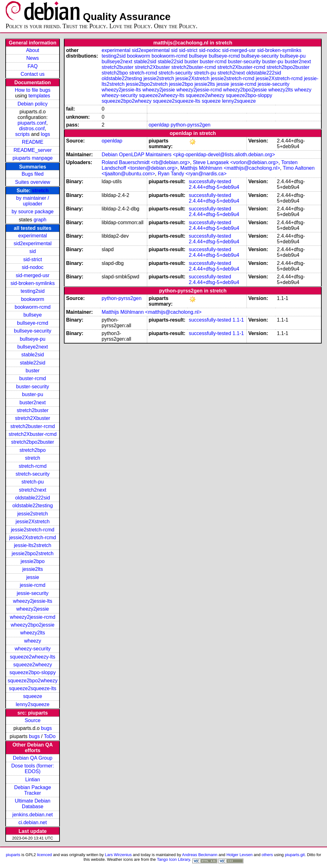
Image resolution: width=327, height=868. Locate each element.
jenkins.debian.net (33, 815)
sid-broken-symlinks (32, 283)
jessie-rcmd (33, 585)
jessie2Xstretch (33, 522)
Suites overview (33, 182)
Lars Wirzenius (118, 855)
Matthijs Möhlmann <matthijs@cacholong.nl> (230, 168)
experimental (33, 236)
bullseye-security (33, 331)
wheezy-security (33, 649)
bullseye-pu (33, 339)
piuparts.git (295, 855)
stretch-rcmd (33, 466)
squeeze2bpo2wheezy (32, 681)
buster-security (33, 387)
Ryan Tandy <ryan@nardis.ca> (192, 174)
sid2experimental (33, 243)
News (33, 58)
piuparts (13, 855)
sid (33, 251)
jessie (33, 577)
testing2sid (33, 291)
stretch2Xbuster (33, 418)
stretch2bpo (33, 450)
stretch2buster (32, 410)
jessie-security (32, 593)
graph (40, 220)
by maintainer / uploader (33, 201)
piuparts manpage (33, 158)
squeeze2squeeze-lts (32, 688)
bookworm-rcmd (33, 307)
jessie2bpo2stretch (32, 553)
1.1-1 (238, 320)
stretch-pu (33, 482)
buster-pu (33, 394)
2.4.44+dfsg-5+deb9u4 (214, 187)
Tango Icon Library (174, 859)
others (267, 855)
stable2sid (33, 355)
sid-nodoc (32, 267)
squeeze (33, 696)
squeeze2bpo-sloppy (33, 672)
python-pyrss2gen (191, 125)
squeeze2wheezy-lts (33, 657)
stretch (40, 191)
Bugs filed (33, 174)
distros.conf (32, 129)
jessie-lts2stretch (33, 545)
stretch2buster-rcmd (33, 426)
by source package (33, 212)
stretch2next (33, 490)
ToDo (50, 736)
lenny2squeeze (33, 704)
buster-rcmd (32, 378)
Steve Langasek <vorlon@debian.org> (236, 162)
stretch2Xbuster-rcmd (33, 434)
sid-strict (33, 259)
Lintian (33, 780)
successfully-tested (210, 181)
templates (39, 96)
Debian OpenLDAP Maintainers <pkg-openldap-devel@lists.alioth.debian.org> (188, 155)
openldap (159, 125)
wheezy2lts (33, 633)
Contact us (33, 74)
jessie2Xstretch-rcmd (32, 537)
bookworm (33, 299)
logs (45, 134)
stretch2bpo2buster (33, 442)
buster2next (33, 403)
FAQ (33, 66)
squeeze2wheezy (33, 665)
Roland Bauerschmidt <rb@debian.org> (146, 162)
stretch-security (33, 474)
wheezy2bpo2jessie (33, 625)
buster (33, 371)
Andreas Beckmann (200, 855)
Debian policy (33, 104)
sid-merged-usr (33, 275)
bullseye (33, 315)
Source (33, 720)
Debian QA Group (33, 758)
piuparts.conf (32, 123)
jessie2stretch (33, 514)
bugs (47, 728)
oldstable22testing (33, 506)
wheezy (33, 641)
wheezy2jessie (33, 609)
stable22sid (33, 363)
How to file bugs (33, 90)
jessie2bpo (33, 561)
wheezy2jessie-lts (32, 601)
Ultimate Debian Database (33, 804)
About (33, 50)
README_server (33, 150)
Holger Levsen (240, 855)
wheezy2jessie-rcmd (33, 617)
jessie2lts (33, 569)
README (33, 142)
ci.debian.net (33, 822)
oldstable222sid (32, 498)
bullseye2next (33, 347)
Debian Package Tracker (32, 790)
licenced (44, 855)
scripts (22, 134)
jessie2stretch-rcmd (33, 530)
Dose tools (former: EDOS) (33, 769)
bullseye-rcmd (33, 323)
